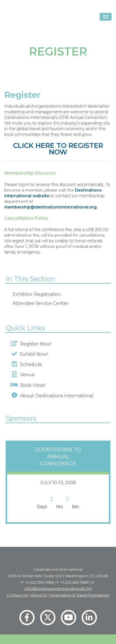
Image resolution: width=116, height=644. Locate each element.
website (40, 196)
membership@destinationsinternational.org (50, 207)
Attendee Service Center (41, 303)
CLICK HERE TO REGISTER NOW (58, 149)
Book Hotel (32, 385)
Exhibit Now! (33, 354)
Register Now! (34, 344)
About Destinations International (56, 396)
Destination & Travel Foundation (79, 595)
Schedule (30, 364)
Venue (26, 375)
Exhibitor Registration (37, 294)
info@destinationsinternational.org (58, 589)
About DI (39, 595)
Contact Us (17, 595)
